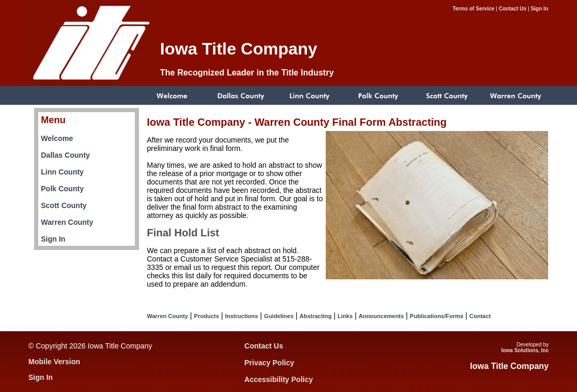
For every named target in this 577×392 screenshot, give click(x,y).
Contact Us (513, 9)
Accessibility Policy (279, 379)
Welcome (57, 138)
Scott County (64, 205)
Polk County (62, 189)
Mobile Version (54, 362)
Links (345, 316)
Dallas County (65, 155)
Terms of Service (474, 9)
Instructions (242, 316)
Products (207, 316)
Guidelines (279, 316)
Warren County (67, 222)
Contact (480, 316)
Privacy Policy (269, 363)
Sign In (539, 9)
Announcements (381, 316)
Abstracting (316, 316)
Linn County (62, 172)
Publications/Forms (436, 316)
